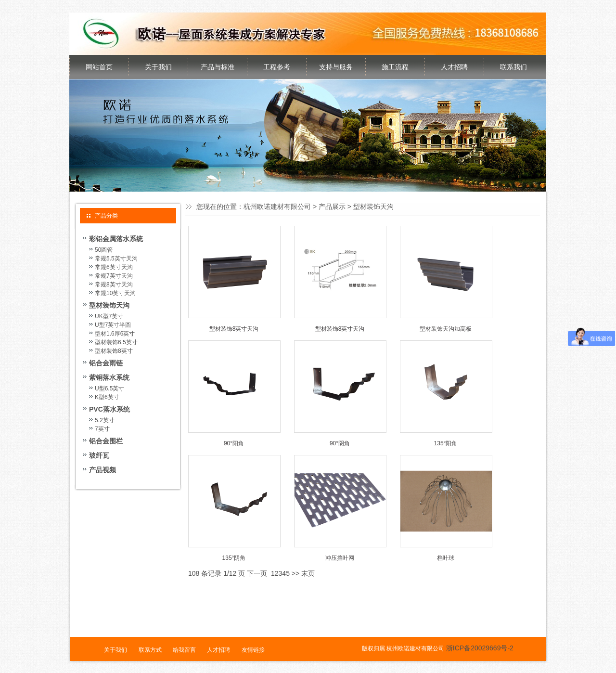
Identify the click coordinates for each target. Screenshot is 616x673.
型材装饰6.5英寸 (116, 342)
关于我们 (158, 67)
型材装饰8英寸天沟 (234, 329)
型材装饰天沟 (373, 207)
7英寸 (102, 429)
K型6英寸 (107, 397)
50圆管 (104, 250)
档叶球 (446, 558)
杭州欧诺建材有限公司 (277, 207)
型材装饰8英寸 (114, 351)
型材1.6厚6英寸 (115, 334)
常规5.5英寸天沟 (116, 259)
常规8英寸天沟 (114, 285)
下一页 (257, 573)
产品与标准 (218, 67)
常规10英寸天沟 (115, 293)
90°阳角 (234, 443)
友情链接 (253, 650)
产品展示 (332, 207)
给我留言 (184, 650)
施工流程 (395, 67)
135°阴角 (234, 558)
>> (295, 573)
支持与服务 (336, 67)
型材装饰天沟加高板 (446, 329)
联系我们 (513, 67)
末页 (308, 573)
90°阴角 (340, 443)
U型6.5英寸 (109, 388)
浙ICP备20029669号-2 (480, 648)
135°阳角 (446, 443)
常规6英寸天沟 (114, 267)
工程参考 (277, 67)
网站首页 (99, 67)
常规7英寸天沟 (114, 276)
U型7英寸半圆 (113, 325)
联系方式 (150, 650)
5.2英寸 (105, 420)
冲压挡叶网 (340, 558)
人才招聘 (454, 67)
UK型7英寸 (109, 316)
